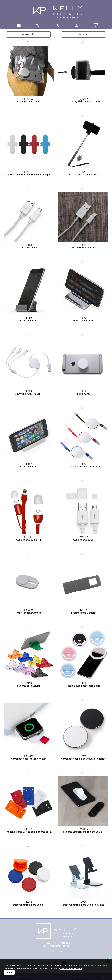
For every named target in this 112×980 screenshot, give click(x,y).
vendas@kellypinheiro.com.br (56, 946)
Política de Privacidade (71, 968)
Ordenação (29, 34)
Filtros (83, 34)
